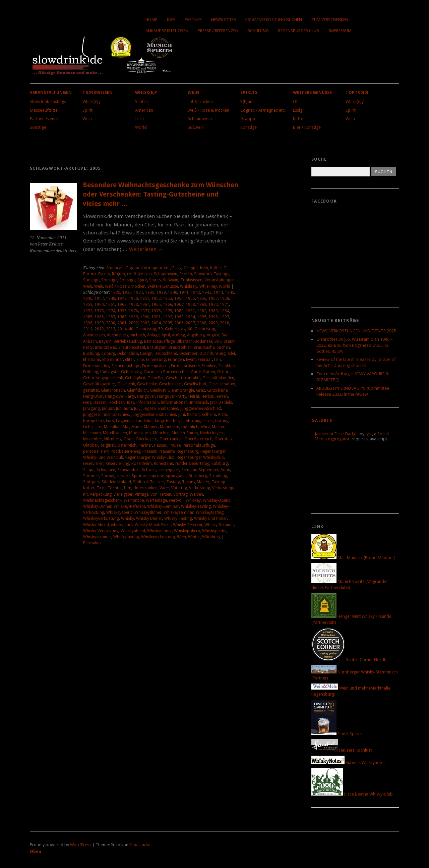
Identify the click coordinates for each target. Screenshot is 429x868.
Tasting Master (196, 482)
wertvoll (176, 500)
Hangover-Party (172, 396)
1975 (122, 311)
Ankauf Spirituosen (167, 31)
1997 (225, 317)
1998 (88, 323)
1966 (168, 305)
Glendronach (113, 390)
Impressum (340, 31)
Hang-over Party (120, 396)
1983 (213, 311)
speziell (123, 476)
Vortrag (180, 494)
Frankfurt (227, 366)
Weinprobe (134, 500)
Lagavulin (125, 421)
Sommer (91, 476)
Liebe (88, 427)
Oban (129, 439)
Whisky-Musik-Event (153, 525)
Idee (171, 20)
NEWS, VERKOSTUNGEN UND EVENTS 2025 (356, 331)
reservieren (93, 464)
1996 (213, 317)
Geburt (224, 372)
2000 (111, 323)
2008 (202, 323)
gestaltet (91, 390)
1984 (225, 311)
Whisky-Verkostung (101, 531)
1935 (116, 292)
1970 (213, 305)
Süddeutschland (116, 482)
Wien (181, 537)
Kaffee (299, 119)
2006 (179, 323)
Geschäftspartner (99, 384)
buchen (223, 347)
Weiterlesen (146, 249)
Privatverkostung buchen (274, 20)
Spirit (87, 110)
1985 (88, 317)
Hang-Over (93, 396)
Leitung (222, 421)
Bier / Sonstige (307, 127)
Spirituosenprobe (148, 476)
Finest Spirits (336, 734)
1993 (179, 317)
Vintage (142, 494)
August (213, 335)
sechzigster (169, 470)
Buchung (91, 354)
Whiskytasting (126, 537)
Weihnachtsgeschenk (102, 500)
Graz (201, 390)
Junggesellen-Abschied (201, 409)
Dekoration (128, 354)
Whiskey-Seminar (163, 506)
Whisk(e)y (91, 101)
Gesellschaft (195, 384)
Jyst (369, 434)
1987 (111, 317)
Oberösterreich (199, 439)
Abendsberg (118, 335)
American (144, 110)
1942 (195, 292)
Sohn (225, 470)
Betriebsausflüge (159, 341)
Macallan (112, 427)
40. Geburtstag (142, 329)
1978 (156, 311)
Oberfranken (171, 439)
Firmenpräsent (156, 366)
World (141, 127)
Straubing (218, 476)
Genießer (156, 378)
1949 (122, 299)
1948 (111, 299)
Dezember (189, 354)
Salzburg (220, 464)
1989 (133, 317)
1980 (179, 311)
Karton (193, 415)
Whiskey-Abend (217, 500)
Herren (222, 396)
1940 (173, 292)
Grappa (248, 119)
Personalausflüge (199, 445)
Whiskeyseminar (179, 512)
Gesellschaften (222, 384)
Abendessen (94, 335)
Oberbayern (147, 439)
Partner (193, 20)
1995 (202, 317)
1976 (133, 311)
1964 (145, 305)
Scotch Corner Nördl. (349, 660)
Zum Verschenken (330, 20)
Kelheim (209, 415)
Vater (164, 488)
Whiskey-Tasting (196, 506)
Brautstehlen (180, 347)
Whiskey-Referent (129, 506)
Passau (161, 445)
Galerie (322, 420)
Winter (194, 537)
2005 (168, 323)
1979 (168, 311)
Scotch (141, 101)
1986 (99, 317)
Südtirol (140, 482)
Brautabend (106, 347)
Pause (175, 445)
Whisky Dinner (149, 519)
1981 (190, 311)
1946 (88, 299)
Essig (298, 110)
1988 (122, 317)
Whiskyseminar (97, 537)
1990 (145, 317)
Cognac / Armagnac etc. (263, 110)
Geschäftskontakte (183, 378)
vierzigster (123, 494)
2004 (156, 323)
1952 (156, 299)
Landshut (144, 421)
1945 (230, 292)
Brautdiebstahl (132, 347)
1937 (138, 292)
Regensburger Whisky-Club (150, 457)
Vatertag (179, 488)
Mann (137, 427)
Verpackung (101, 494)
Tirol (101, 488)
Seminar (189, 470)
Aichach (138, 335)
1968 (190, 305)
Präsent (149, 451)
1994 (190, 317)
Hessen (100, 402)
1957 (213, 299)
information (148, 402)
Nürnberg (113, 439)
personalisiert (96, 451)
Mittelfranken (115, 433)
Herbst (207, 396)
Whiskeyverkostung (101, 519)
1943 (207, 292)
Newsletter (224, 20)
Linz (98, 427)
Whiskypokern (187, 531)
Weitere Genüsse (312, 92)
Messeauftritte (44, 110)
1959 (88, 305)
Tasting (173, 482)
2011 (88, 329)
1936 (127, 292)
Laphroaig (191, 421)
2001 (122, 323)
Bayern (105, 341)
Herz (87, 402)
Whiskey (193, 500)
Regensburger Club (299, 31)
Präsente (167, 451)
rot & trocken (200, 101)
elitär (130, 360)
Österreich (127, 445)
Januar (108, 409)
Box (218, 341)
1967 (179, 305)
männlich (190, 427)
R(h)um (247, 101)
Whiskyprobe (214, 531)
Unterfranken (145, 488)
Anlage (153, 335)
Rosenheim (142, 464)
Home (151, 20)
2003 (145, 323)
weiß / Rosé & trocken (208, 110)
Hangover (146, 396)
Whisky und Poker (210, 519)
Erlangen (176, 360)
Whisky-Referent (188, 525)
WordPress (81, 845)
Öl (295, 101)
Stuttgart (91, 482)
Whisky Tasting (178, 519)
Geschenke (147, 384)
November (93, 439)
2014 (122, 329)
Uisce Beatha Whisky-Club (352, 794)
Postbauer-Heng (126, 451)
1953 (168, 299)
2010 (225, 323)
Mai (126, 427)
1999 (99, 323)
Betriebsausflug (128, 341)
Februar (205, 360)
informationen (174, 402)
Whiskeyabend (119, 512)
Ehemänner (113, 360)
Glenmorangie (181, 390)
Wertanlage (156, 500)
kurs (110, 421)
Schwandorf (129, 470)
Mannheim (170, 427)
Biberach (185, 341)
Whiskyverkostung (158, 537)
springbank (176, 476)
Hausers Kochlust (342, 750)
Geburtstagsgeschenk (103, 378)
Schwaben (106, 470)
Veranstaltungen (51, 92)
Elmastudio (140, 845)
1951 (145, 299)
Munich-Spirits (185, 433)
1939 (161, 292)
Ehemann (92, 360)
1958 (225, 299)
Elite (140, 360)
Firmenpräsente (185, 366)
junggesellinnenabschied (154, 415)
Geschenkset (170, 384)
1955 (190, 299)
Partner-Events (44, 119)
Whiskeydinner (148, 512)
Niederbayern (212, 433)
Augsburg (196, 335)
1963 (133, 305)
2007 (190, 323)
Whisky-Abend (96, 525)
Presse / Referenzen (218, 31)
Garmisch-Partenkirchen (166, 372)
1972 (88, 311)
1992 (168, 317)
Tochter (115, 488)
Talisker (157, 482)
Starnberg (198, 476)
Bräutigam (157, 347)
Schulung (258, 31)
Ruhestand (164, 464)
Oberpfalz (224, 439)
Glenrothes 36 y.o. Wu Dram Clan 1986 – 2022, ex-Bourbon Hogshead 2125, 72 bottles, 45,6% (355, 345)
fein (218, 360)
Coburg (108, 354)
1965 (156, 305)
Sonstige (38, 127)
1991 (156, 317)
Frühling (91, 372)
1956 (202, 299)
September (209, 470)
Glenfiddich (137, 390)
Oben (36, 851)
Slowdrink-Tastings (48, 101)
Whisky (128, 519)
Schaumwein (200, 119)
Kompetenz (94, 421)
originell (108, 445)
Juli (137, 409)
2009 (213, 323)
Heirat (194, 396)
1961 (111, 305)
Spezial (108, 476)
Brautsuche (204, 347)
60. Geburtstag (201, 329)
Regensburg (188, 451)
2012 (99, 329)
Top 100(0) (357, 92)
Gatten (209, 372)
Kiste (223, 415)
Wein (87, 119)
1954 (179, 299)
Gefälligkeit (135, 378)
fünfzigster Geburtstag (121, 372)
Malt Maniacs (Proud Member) (353, 558)
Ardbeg (178, 335)
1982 (202, 311)
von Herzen (161, 494)
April (166, 335)
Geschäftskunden (218, 378)
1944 (218, 292)
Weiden (196, 494)
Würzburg (211, 537)
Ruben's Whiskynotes (348, 763)
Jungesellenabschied (160, 409)
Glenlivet (158, 390)
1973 (99, 311)
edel (231, 354)
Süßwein (196, 127)
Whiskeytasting (210, 512)
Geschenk (126, 384)
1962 (122, 305)
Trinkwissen (98, 92)
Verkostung (200, 488)
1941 (184, 292)
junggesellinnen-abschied (106, 415)
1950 (133, 299)
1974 (111, 311)
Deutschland (166, 354)
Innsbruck (199, 402)
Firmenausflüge (126, 366)
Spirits (249, 92)
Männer (151, 427)
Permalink (92, 543)
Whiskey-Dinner (97, 506)
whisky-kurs (122, 525)
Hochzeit (117, 402)
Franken (209, 366)
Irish (139, 119)
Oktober (91, 445)
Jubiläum (124, 409)
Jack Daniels (221, 402)
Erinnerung (156, 360)
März (205, 427)
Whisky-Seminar (219, 525)
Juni (182, 415)
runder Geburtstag (192, 464)
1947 (99, 299)
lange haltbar (167, 421)
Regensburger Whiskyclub (200, 457)
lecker (208, 421)
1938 (150, 292)
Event (191, 360)
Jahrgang (91, 409)
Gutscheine (217, 390)
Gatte (196, 372)
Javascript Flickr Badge (336, 434)
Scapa (89, 470)
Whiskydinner (160, 531)
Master (218, 427)
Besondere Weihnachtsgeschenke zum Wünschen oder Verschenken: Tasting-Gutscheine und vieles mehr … (161, 194)
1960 (99, 305)
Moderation (140, 433)
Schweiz (149, 470)
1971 (225, 305)
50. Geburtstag (172, 329)
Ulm (128, 488)
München (161, 433)
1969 (202, 305)
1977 (145, 311)
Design (146, 354)
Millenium (92, 433)
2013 (111, 329)
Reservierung (117, 464)
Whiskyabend (133, 531)
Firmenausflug (96, 366)
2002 (133, 323)
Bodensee (204, 341)
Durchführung (213, 354)
